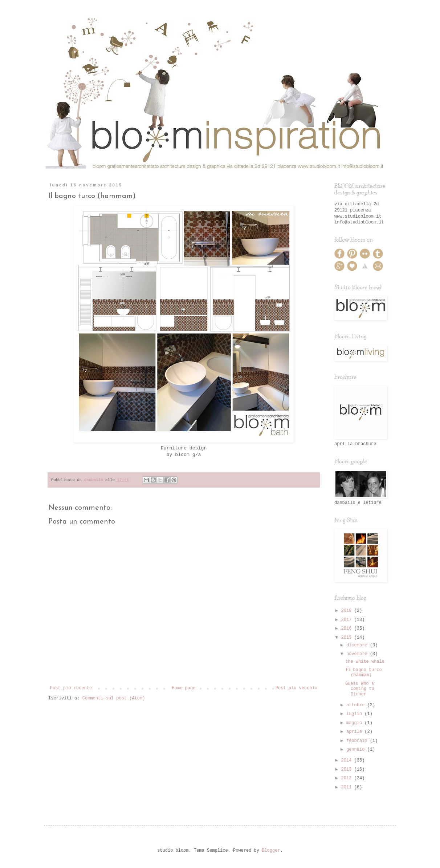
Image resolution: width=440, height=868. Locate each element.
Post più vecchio (296, 688)
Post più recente (71, 688)
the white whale (365, 662)
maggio (355, 723)
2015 (348, 638)
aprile (355, 732)
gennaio (357, 750)
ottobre (357, 705)
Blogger (271, 851)
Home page (184, 688)
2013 (348, 770)
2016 (348, 629)
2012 (348, 778)
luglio (355, 714)
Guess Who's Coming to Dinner (360, 689)
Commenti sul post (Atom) (114, 698)
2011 (348, 787)
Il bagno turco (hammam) (364, 673)
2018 (348, 611)
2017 (348, 620)
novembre (358, 654)
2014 (348, 760)
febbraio (358, 741)
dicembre (358, 645)
